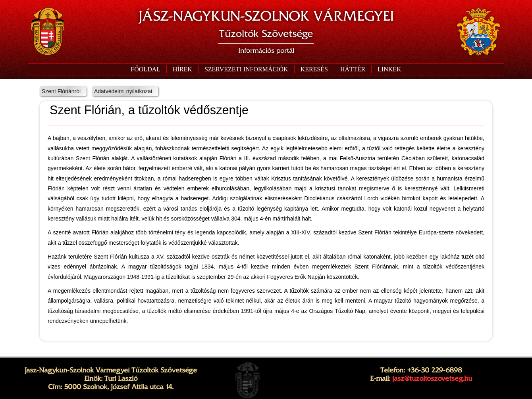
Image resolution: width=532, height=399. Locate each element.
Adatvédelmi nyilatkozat (123, 91)
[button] (246, 69)
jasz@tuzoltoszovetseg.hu (432, 378)
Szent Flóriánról (61, 91)
